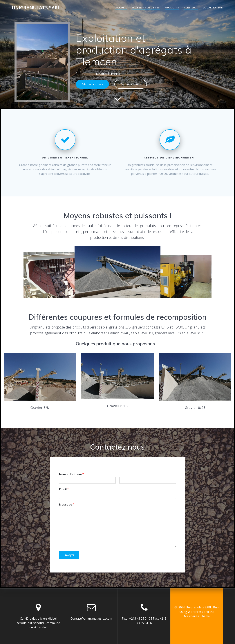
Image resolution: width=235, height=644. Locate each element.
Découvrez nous (93, 84)
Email (64, 489)
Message (67, 504)
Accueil (121, 7)
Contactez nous (134, 84)
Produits (172, 7)
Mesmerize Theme (197, 616)
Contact (191, 7)
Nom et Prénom (71, 474)
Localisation (213, 7)
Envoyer (69, 555)
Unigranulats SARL (36, 8)
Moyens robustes (146, 7)
